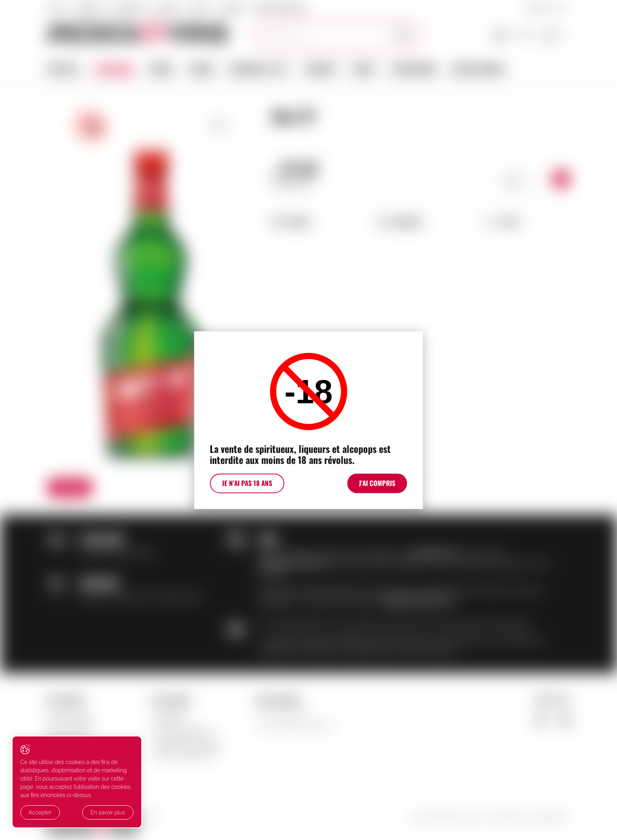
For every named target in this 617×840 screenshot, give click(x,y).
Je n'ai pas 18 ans (245, 485)
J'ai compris (379, 485)
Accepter (40, 813)
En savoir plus (92, 813)
